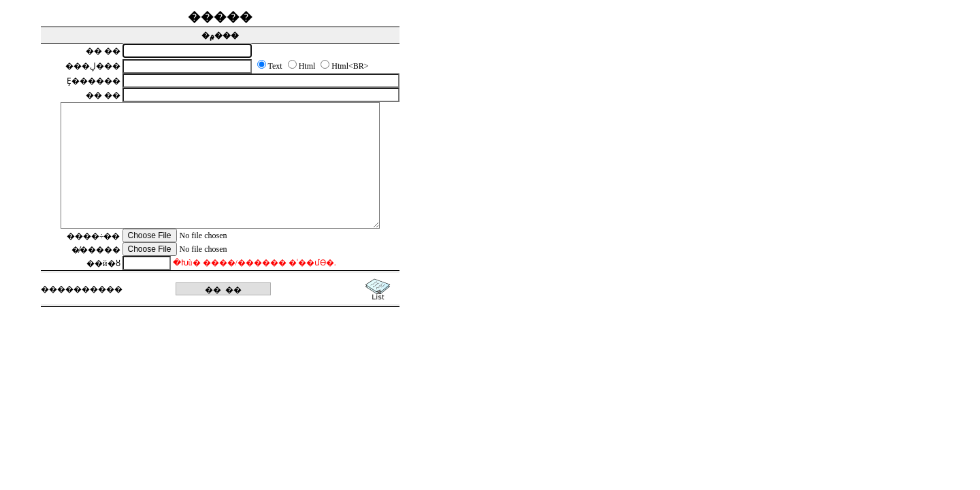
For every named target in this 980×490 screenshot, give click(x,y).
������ (82, 289)
